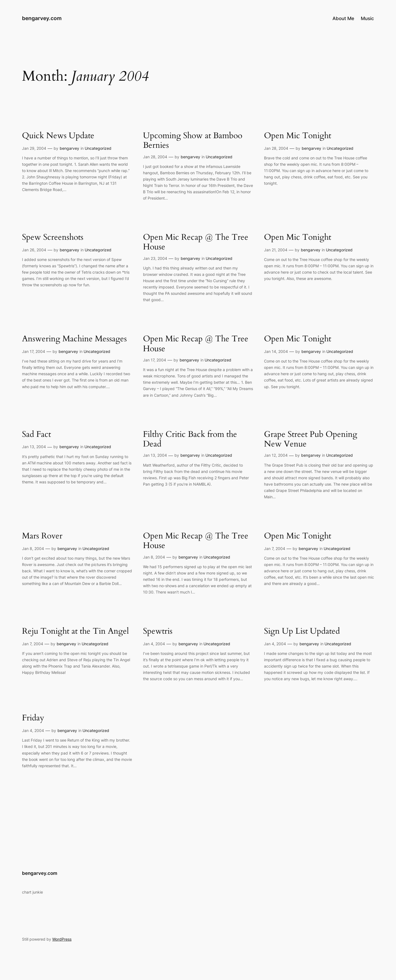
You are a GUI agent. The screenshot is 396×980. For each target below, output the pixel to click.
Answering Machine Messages (74, 339)
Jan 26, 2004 (34, 250)
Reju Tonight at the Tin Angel (75, 631)
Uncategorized (98, 148)
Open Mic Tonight (298, 136)
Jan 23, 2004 (155, 258)
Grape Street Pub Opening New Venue (311, 439)
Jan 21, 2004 (276, 250)
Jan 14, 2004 (276, 351)
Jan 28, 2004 (155, 157)
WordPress (62, 939)
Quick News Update (58, 136)
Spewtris (158, 631)
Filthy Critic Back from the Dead (190, 439)
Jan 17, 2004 (34, 351)
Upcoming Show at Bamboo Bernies (193, 141)
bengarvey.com (42, 18)
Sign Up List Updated (302, 631)
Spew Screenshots (53, 238)
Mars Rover (42, 536)
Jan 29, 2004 (34, 148)
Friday (33, 718)
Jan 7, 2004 (275, 548)
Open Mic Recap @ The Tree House (196, 242)
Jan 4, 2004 (154, 644)
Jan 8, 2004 (33, 548)
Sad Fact (36, 435)
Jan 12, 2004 (276, 455)
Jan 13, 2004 (34, 447)
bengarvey (69, 148)
